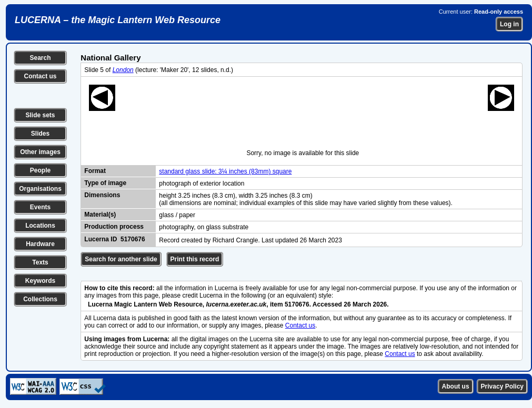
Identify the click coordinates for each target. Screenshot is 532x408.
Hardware (40, 244)
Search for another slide (121, 259)
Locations (40, 226)
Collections (40, 299)
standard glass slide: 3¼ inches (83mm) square (225, 171)
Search (40, 58)
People (40, 170)
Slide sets (40, 115)
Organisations (40, 189)
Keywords (40, 281)
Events (40, 207)
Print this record (195, 259)
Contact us (40, 76)
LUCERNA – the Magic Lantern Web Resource (118, 20)
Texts (40, 262)
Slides (40, 134)
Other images (40, 152)
